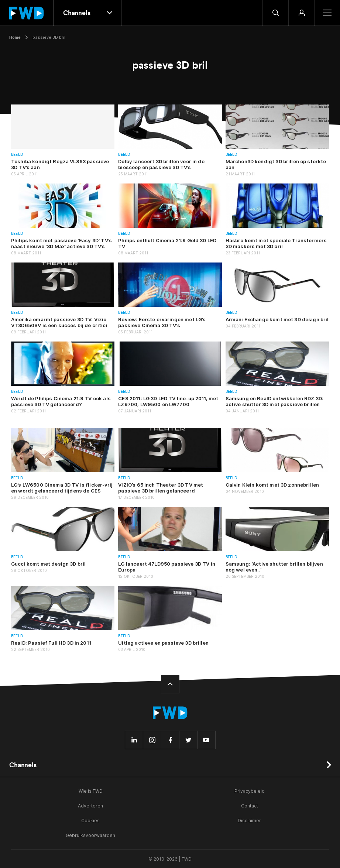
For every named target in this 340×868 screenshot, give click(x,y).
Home (15, 37)
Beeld (17, 155)
